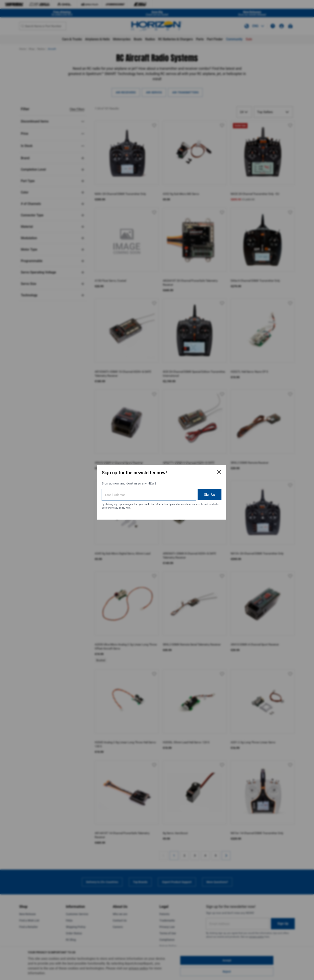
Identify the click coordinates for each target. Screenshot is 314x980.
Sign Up (198, 492)
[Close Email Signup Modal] (207, 470)
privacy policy (136, 506)
